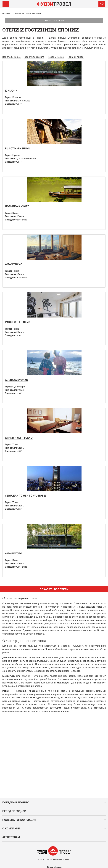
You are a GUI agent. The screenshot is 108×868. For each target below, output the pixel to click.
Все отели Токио (12, 57)
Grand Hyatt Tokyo (19, 438)
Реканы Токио (56, 57)
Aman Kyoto (14, 553)
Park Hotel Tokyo (18, 322)
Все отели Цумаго (34, 57)
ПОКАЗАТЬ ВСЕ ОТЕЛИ (54, 589)
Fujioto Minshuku (18, 148)
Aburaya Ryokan (17, 380)
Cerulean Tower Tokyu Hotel (26, 496)
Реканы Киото (76, 57)
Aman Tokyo (14, 264)
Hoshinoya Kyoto (17, 206)
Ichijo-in (11, 91)
